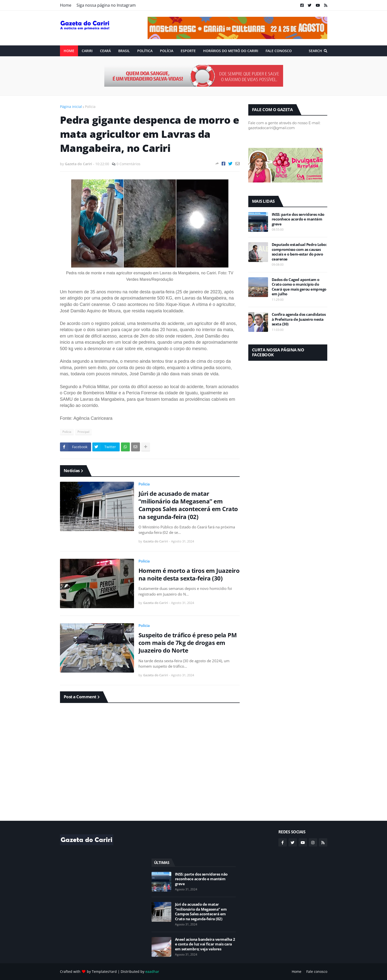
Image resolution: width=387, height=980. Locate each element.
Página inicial (71, 107)
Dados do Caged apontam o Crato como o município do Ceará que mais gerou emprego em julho (299, 287)
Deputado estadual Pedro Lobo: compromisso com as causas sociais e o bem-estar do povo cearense (299, 252)
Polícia (90, 107)
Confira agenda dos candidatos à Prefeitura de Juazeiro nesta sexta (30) (299, 319)
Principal (83, 432)
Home (66, 5)
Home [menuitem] (69, 51)
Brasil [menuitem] (124, 51)
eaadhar (152, 971)
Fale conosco (317, 971)
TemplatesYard (104, 971)
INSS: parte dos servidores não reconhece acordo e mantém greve (298, 219)
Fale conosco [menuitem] (279, 51)
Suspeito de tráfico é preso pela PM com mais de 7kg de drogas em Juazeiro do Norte (188, 643)
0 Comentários (128, 164)
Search (315, 51)
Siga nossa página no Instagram (106, 5)
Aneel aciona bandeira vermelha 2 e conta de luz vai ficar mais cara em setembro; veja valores (205, 944)
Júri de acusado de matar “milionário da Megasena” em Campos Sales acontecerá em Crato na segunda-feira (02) (188, 505)
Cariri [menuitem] (87, 51)
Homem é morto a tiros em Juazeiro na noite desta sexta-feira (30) (189, 574)
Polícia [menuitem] (167, 51)
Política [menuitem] (145, 51)
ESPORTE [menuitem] (188, 51)
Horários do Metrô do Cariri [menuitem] (231, 51)
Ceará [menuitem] (105, 51)
